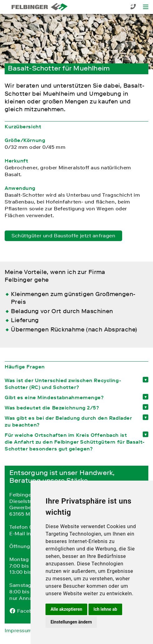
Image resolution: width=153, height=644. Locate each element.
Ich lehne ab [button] (105, 609)
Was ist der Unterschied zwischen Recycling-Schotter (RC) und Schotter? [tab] (63, 384)
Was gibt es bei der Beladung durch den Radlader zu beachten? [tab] (68, 421)
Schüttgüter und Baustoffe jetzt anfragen (63, 235)
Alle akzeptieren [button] (66, 609)
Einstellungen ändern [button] (71, 622)
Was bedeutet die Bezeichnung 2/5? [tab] (52, 408)
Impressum (19, 630)
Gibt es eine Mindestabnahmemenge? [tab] (54, 397)
